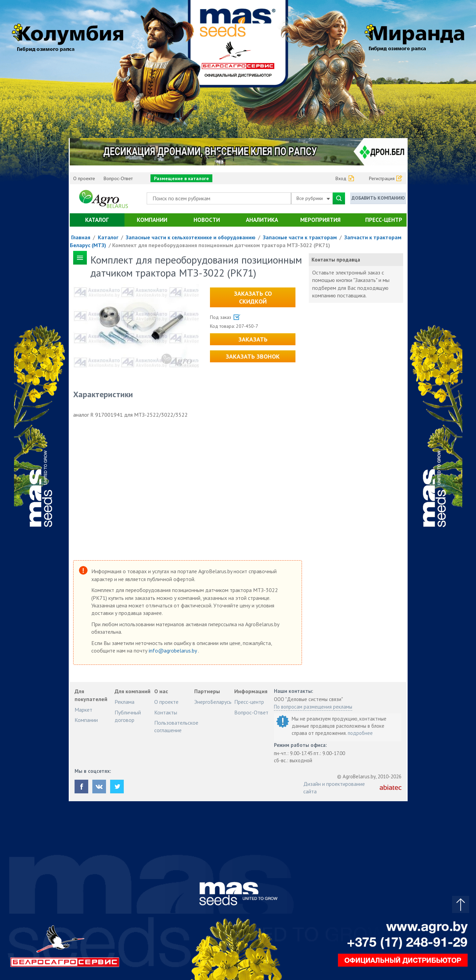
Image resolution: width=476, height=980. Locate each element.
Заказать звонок (253, 356)
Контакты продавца (336, 260)
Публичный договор (128, 716)
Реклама (124, 702)
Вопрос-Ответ (118, 178)
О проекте (84, 178)
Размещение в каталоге (181, 178)
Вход (341, 178)
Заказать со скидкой (253, 297)
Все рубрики (313, 198)
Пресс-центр (384, 220)
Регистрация (382, 178)
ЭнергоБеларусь (213, 702)
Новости (207, 220)
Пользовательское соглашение (176, 726)
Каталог (97, 220)
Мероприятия (320, 220)
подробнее (360, 733)
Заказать (253, 339)
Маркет (83, 710)
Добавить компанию (378, 198)
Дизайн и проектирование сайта (334, 788)
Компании (152, 220)
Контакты (166, 712)
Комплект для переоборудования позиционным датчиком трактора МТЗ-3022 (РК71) (221, 245)
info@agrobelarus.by (173, 650)
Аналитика (262, 220)
